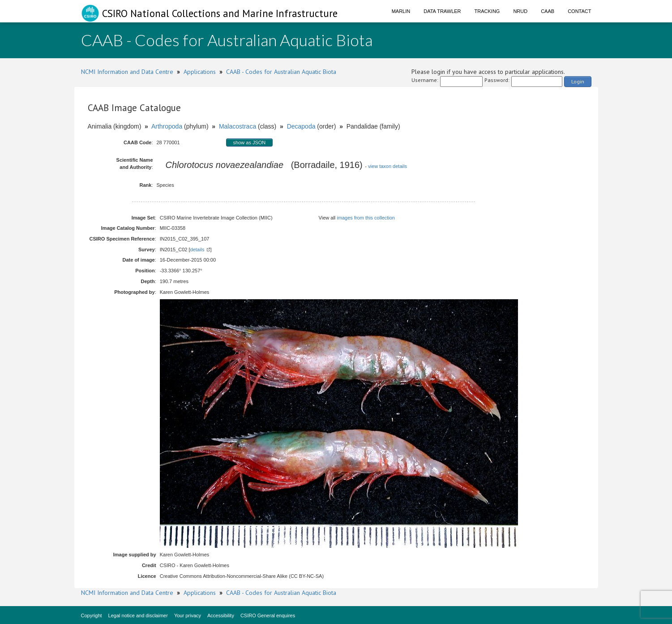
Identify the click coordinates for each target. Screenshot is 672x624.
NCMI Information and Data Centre (127, 72)
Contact (579, 11)
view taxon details (387, 166)
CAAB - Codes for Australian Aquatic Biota (281, 72)
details (197, 250)
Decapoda (301, 126)
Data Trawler (442, 11)
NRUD (520, 11)
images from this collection (366, 218)
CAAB (548, 11)
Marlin (401, 11)
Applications (200, 72)
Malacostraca (238, 126)
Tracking (487, 11)
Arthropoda (167, 126)
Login (578, 81)
